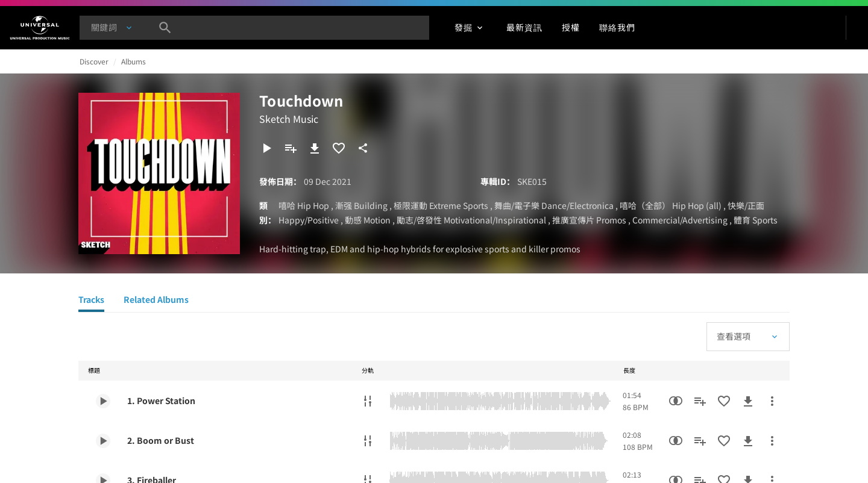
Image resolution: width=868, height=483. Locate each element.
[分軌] (368, 401)
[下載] (315, 148)
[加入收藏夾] (339, 148)
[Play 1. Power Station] (103, 401)
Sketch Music (289, 119)
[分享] (363, 148)
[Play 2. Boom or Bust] (103, 441)
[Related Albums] (156, 301)
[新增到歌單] (291, 148)
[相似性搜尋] (676, 401)
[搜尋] (165, 28)
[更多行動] (772, 401)
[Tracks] (91, 301)
